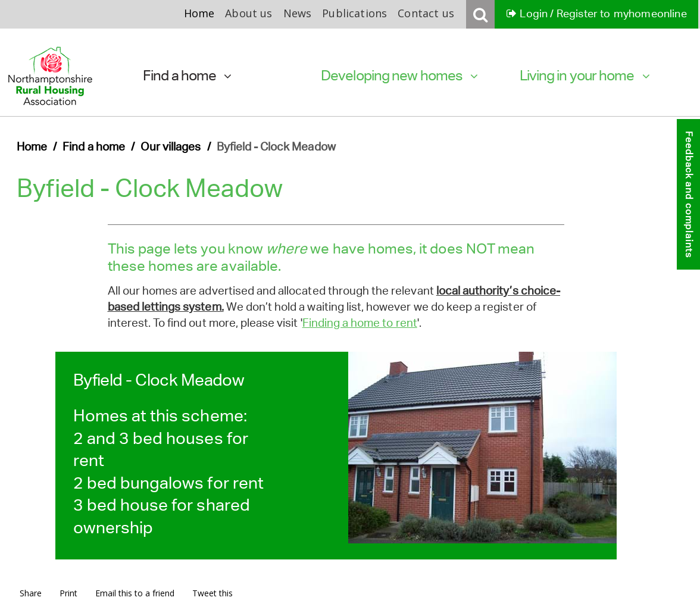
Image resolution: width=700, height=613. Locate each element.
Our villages (171, 147)
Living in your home (585, 75)
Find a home (187, 75)
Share (31, 593)
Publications (354, 13)
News (298, 13)
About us (249, 13)
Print (68, 593)
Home (199, 13)
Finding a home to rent (360, 323)
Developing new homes (399, 75)
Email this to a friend (135, 593)
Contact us (426, 13)
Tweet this (212, 593)
